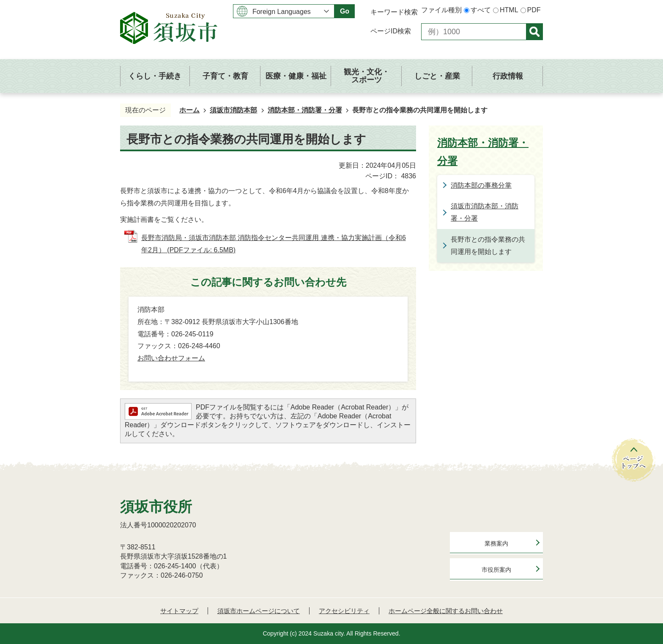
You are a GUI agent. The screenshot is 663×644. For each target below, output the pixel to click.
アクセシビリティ (344, 611)
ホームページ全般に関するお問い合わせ (446, 611)
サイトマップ (179, 611)
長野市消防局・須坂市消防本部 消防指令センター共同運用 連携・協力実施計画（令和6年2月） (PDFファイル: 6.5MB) (274, 244)
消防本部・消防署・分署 (305, 110)
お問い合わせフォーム (171, 358)
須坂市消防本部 (233, 110)
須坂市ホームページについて (259, 611)
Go (345, 11)
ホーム (189, 110)
